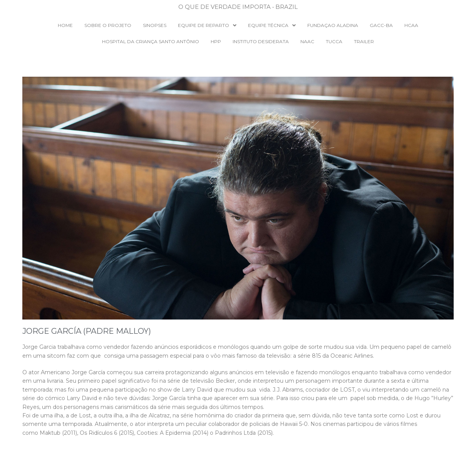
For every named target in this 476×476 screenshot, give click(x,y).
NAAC (307, 41)
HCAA (411, 25)
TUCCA (334, 41)
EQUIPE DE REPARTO (207, 25)
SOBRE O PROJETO (108, 25)
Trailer (364, 41)
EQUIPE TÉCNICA (272, 25)
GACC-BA (381, 25)
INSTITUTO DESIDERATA (261, 41)
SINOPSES (155, 25)
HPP (216, 41)
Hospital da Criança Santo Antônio (151, 41)
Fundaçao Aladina (333, 25)
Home (65, 25)
